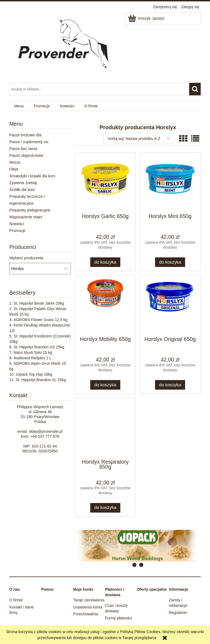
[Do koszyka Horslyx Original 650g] (170, 385)
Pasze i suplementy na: (29, 142)
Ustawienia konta (88, 607)
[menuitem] (19, 106)
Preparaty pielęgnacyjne (30, 210)
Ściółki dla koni (22, 190)
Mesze (15, 162)
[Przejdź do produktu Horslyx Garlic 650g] (105, 183)
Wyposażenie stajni (26, 217)
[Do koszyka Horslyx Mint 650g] (170, 262)
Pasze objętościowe (26, 155)
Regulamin (178, 613)
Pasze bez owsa (23, 149)
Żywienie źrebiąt (23, 183)
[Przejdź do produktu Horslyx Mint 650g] (170, 183)
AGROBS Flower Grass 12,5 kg (41, 320)
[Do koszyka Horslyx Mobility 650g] (105, 385)
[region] (138, 546)
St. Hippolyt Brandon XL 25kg (41, 380)
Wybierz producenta (26, 258)
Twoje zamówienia (89, 600)
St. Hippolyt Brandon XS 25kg (39, 347)
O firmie (16, 600)
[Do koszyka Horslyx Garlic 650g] (105, 262)
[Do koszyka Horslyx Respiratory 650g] (105, 508)
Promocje (17, 231)
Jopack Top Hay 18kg (34, 374)
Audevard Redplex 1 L (33, 358)
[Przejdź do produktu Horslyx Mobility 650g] (105, 305)
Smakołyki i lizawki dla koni (32, 176)
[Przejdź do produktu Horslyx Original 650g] (170, 305)
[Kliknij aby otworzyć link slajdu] (130, 546)
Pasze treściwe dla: (26, 135)
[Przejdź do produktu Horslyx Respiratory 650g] (105, 428)
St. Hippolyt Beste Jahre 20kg (39, 303)
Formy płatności (119, 618)
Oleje (14, 169)
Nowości (17, 224)
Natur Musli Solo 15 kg (33, 352)
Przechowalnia (85, 614)
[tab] (134, 565)
